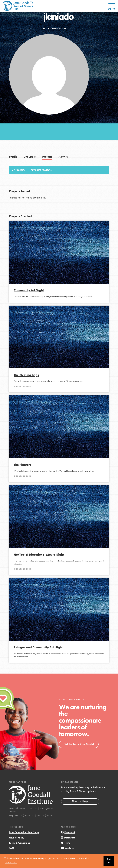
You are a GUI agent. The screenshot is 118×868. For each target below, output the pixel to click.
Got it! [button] (109, 861)
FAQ (12, 848)
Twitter (66, 843)
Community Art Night (29, 290)
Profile (13, 157)
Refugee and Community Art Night (38, 647)
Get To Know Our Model (79, 744)
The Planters (22, 465)
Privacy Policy (17, 838)
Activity (63, 157)
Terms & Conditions (19, 843)
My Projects (19, 170)
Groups (30, 157)
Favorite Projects (41, 170)
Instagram (68, 838)
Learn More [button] (11, 863)
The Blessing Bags (26, 375)
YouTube (68, 848)
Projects (47, 157)
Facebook (68, 832)
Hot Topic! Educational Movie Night (39, 555)
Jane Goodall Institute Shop (24, 832)
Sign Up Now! (80, 801)
